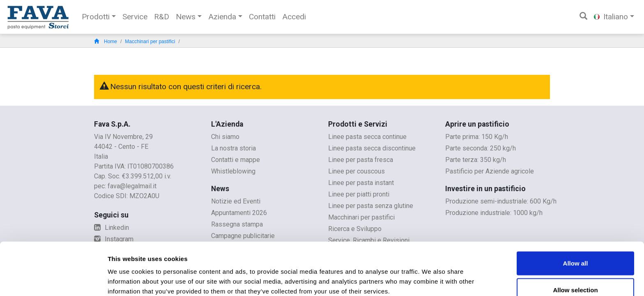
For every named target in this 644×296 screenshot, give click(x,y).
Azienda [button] (222, 17)
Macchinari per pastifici (150, 42)
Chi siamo (225, 137)
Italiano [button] (611, 17)
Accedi (294, 17)
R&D (162, 17)
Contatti (262, 17)
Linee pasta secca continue (367, 137)
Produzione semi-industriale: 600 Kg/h (501, 201)
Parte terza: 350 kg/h (476, 160)
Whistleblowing (233, 171)
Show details (431, 280)
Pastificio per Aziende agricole (490, 171)
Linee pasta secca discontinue (372, 148)
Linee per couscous (356, 171)
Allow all (576, 225)
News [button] (186, 17)
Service (135, 17)
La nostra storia (233, 148)
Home (106, 42)
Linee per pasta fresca (361, 160)
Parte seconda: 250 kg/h (481, 148)
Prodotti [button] (96, 17)
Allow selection (575, 252)
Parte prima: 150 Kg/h (477, 137)
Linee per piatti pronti (359, 194)
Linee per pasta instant (361, 183)
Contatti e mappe (236, 160)
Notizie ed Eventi (236, 201)
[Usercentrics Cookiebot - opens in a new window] (53, 280)
